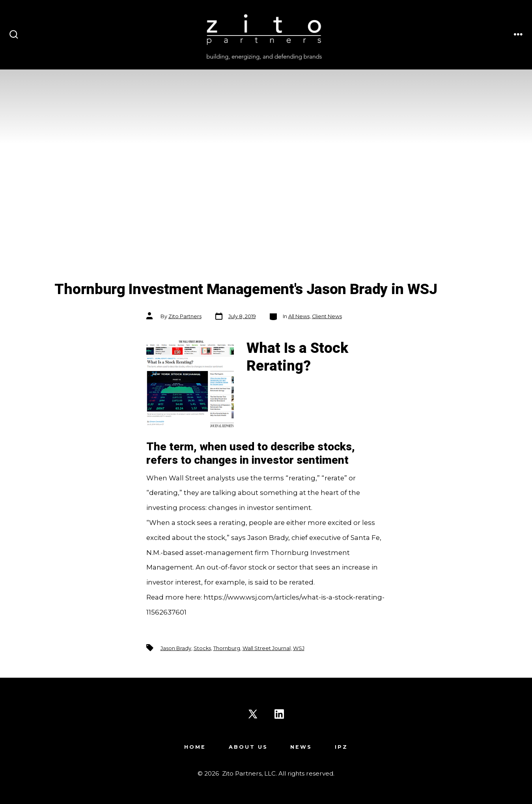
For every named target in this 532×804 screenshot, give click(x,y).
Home (195, 747)
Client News (327, 316)
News (301, 747)
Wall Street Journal (267, 648)
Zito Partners (185, 316)
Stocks (202, 648)
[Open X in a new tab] (253, 714)
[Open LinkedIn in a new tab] (279, 714)
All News (299, 316)
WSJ (299, 648)
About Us (248, 747)
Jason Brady (176, 648)
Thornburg (227, 648)
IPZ (341, 747)
